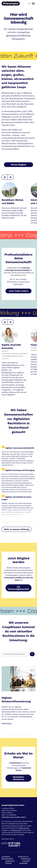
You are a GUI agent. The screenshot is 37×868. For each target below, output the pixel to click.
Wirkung (8, 863)
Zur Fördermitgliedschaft (18, 588)
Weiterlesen (7, 723)
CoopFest (26, 861)
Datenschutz (26, 859)
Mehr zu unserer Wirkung (16, 529)
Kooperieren (10, 861)
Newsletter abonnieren (18, 778)
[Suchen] (32, 654)
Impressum (6, 857)
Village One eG (24, 828)
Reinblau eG (16, 830)
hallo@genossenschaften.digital (14, 817)
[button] (29, 4)
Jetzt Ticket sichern (18, 291)
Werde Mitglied (18, 165)
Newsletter (24, 863)
